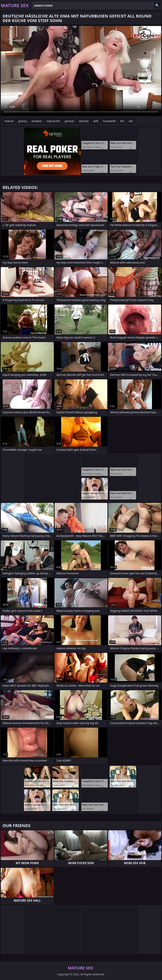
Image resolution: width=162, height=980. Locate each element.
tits (122, 121)
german (69, 121)
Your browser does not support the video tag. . (81, 71)
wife (96, 121)
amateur (37, 121)
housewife (109, 121)
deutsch (84, 121)
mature (9, 121)
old (131, 121)
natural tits (53, 121)
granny (22, 121)
